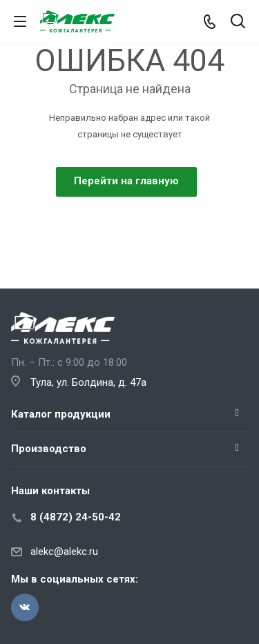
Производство (49, 449)
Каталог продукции (61, 414)
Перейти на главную (126, 181)
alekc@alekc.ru (64, 552)
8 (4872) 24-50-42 (76, 517)
